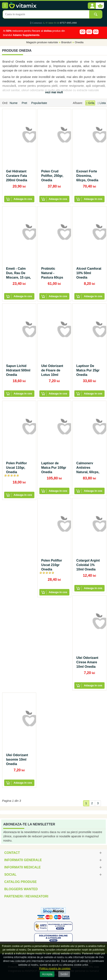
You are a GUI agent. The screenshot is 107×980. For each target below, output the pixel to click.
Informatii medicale (22, 867)
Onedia (79, 42)
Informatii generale (23, 860)
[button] (92, 6)
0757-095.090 (68, 23)
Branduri (66, 42)
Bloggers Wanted (21, 889)
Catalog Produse (20, 882)
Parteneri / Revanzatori (26, 896)
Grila (90, 103)
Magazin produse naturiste (42, 42)
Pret (25, 103)
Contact (12, 853)
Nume (14, 103)
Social (10, 875)
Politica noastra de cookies (55, 968)
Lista (102, 103)
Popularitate (39, 103)
